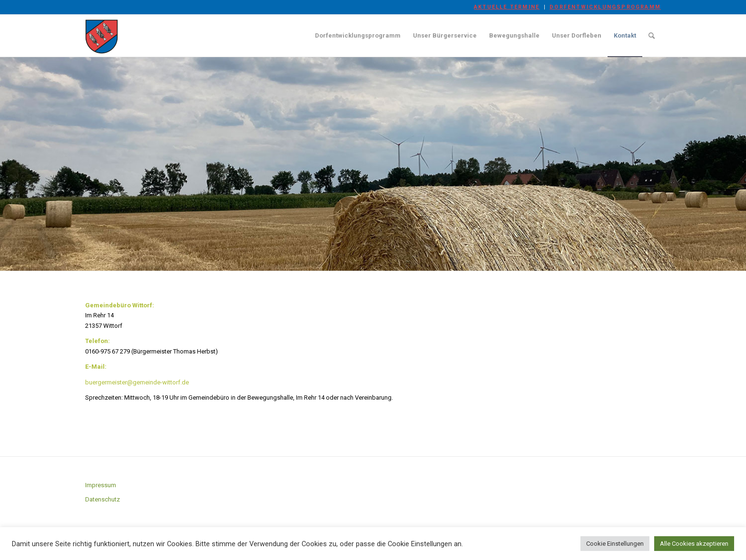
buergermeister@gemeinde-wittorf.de (137, 382)
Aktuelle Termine (507, 7)
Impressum (101, 485)
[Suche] (652, 36)
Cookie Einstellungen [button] (615, 544)
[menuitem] (507, 7)
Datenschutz (103, 499)
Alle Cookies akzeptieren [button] (694, 544)
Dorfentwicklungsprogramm (605, 7)
